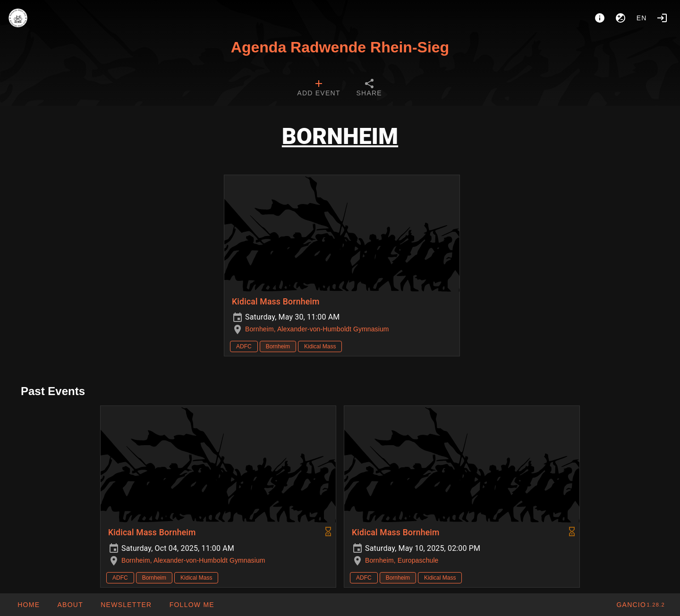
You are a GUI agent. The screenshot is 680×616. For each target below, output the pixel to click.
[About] (600, 18)
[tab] (319, 89)
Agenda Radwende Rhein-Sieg (340, 47)
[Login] (662, 18)
